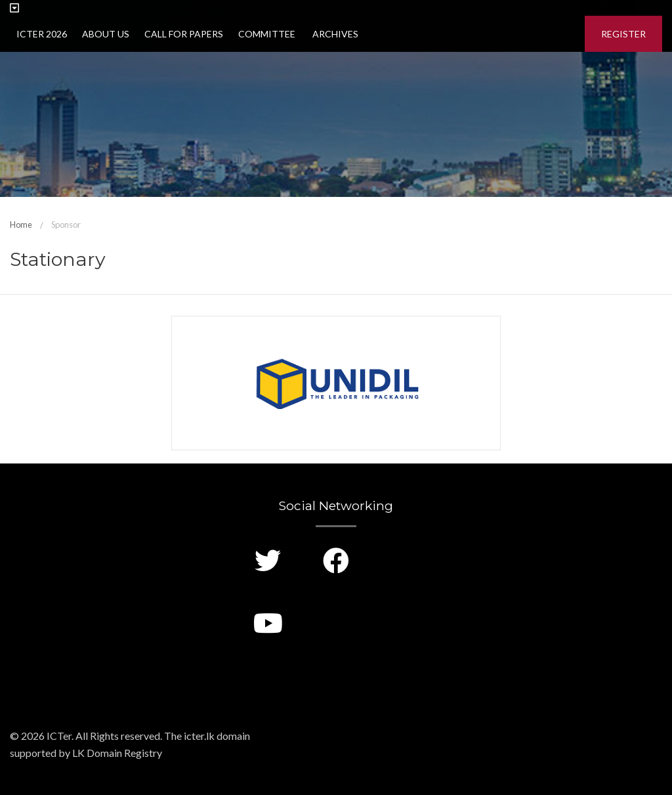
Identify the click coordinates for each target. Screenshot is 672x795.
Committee (267, 34)
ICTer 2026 (42, 34)
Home (21, 225)
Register (623, 34)
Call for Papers (184, 34)
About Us (106, 34)
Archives (334, 34)
